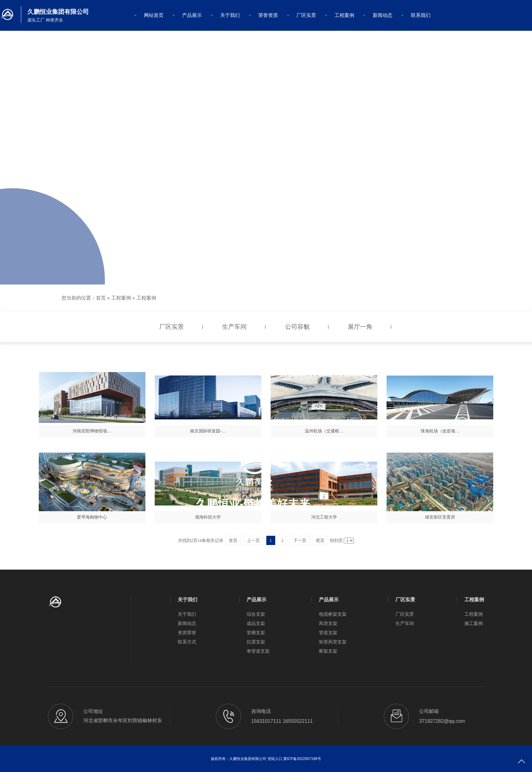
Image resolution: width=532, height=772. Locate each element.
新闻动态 (383, 15)
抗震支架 (256, 642)
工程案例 (344, 15)
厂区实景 (306, 15)
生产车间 (405, 623)
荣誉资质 (268, 15)
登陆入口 (275, 759)
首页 (101, 298)
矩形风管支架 (333, 642)
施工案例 (474, 623)
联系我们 (421, 15)
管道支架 (328, 633)
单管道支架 (258, 651)
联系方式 (187, 642)
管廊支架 (256, 633)
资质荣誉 (187, 633)
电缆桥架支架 (333, 614)
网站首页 (154, 15)
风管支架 (328, 623)
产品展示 (192, 15)
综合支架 (256, 614)
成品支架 (256, 623)
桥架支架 (328, 651)
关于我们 (230, 15)
